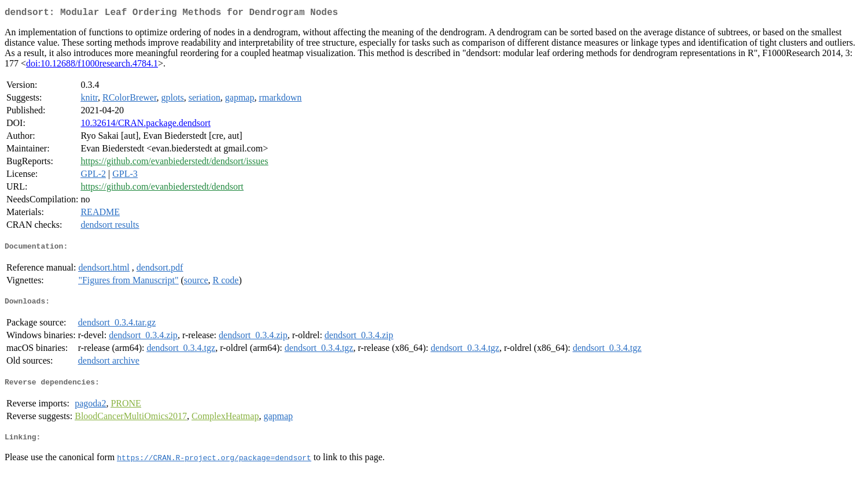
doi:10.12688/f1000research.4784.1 (92, 66)
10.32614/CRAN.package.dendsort (145, 125)
